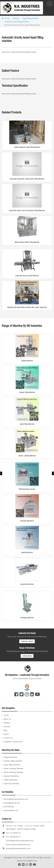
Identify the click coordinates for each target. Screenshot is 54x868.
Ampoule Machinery (11, 776)
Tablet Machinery (11, 780)
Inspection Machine (11, 783)
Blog (5, 730)
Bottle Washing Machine (13, 772)
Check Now (27, 656)
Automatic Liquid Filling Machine (17, 22)
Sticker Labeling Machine (13, 768)
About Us (7, 719)
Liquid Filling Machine (30, 18)
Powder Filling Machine (13, 761)
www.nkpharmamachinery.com (16, 799)
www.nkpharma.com (12, 803)
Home (6, 18)
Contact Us (8, 738)
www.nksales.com (11, 810)
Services (7, 726)
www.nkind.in (9, 807)
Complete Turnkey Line (13, 742)
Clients (6, 734)
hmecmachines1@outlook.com (18, 844)
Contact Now (27, 641)
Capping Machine (10, 757)
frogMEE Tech (32, 861)
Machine (16, 18)
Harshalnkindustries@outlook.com (20, 841)
